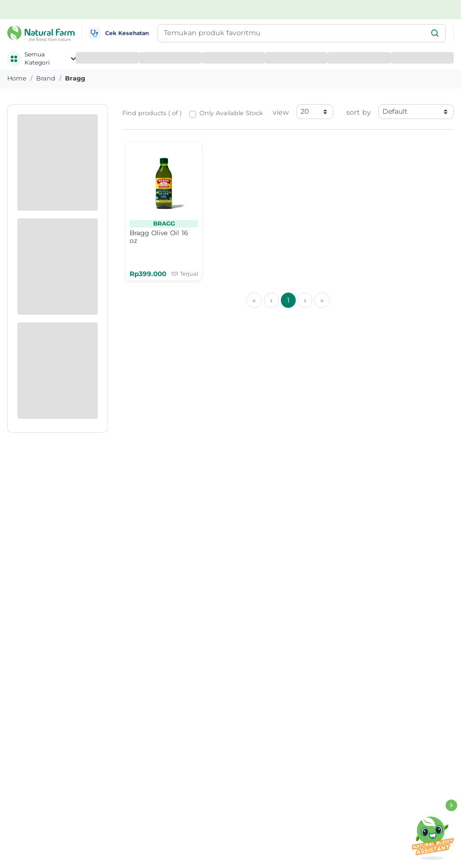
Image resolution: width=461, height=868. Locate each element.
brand (46, 78)
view (281, 112)
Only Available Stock (231, 113)
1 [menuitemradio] (288, 300)
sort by (359, 112)
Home (17, 78)
